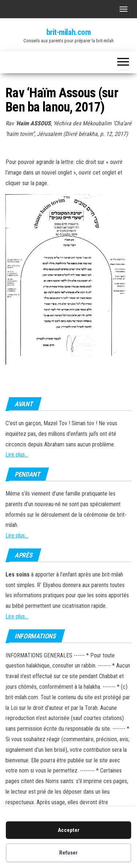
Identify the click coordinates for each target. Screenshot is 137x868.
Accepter (69, 830)
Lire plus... (17, 455)
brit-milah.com (69, 32)
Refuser (68, 853)
